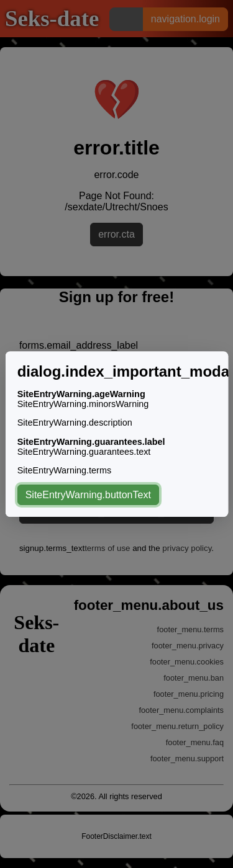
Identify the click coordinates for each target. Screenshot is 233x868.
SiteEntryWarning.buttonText (88, 495)
